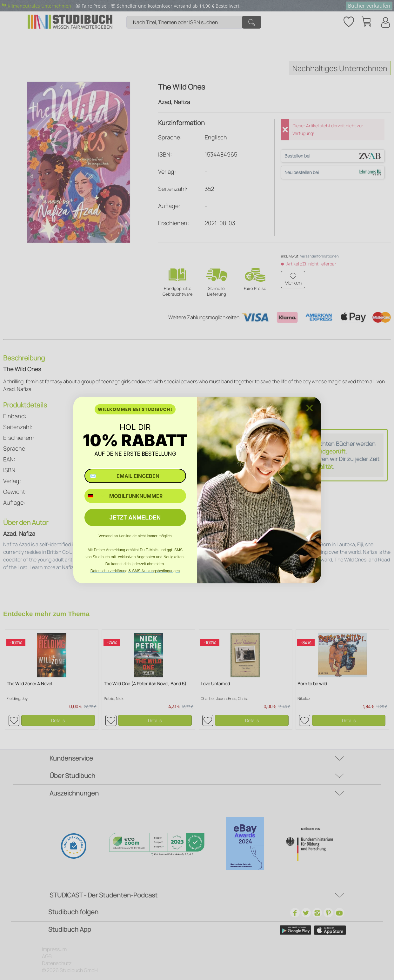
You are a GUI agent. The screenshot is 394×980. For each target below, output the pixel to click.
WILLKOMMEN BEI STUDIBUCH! (135, 409)
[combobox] (95, 496)
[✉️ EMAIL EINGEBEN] (135, 476)
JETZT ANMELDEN (135, 518)
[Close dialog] (310, 408)
